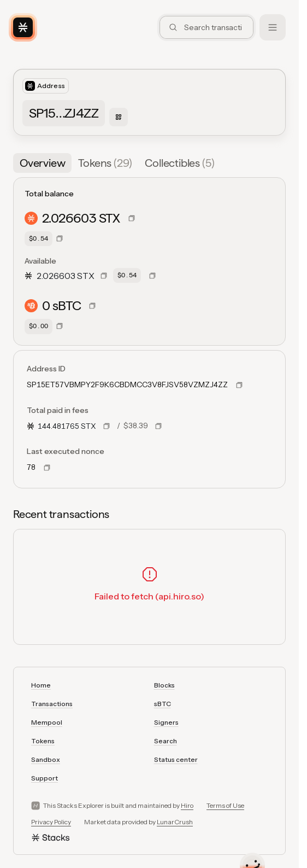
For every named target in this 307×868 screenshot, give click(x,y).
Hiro (187, 805)
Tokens (43, 741)
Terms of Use (225, 805)
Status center (176, 759)
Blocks (164, 685)
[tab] (42, 163)
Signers (166, 722)
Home (41, 685)
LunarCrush (175, 822)
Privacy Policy (51, 822)
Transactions (52, 704)
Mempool (47, 722)
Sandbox (46, 759)
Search (166, 741)
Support (45, 778)
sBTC (163, 704)
